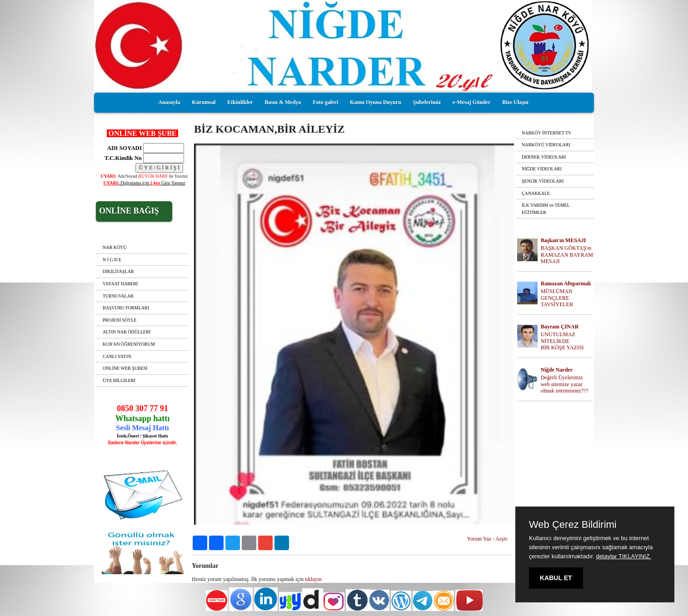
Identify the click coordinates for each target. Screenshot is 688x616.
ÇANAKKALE (536, 193)
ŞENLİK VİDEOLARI (543, 181)
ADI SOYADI (123, 148)
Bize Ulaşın (515, 102)
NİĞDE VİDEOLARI (542, 169)
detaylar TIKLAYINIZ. (623, 556)
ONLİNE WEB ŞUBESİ (125, 368)
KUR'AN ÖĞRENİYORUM (129, 344)
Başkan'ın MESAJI (563, 240)
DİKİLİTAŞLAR (118, 271)
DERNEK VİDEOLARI (544, 157)
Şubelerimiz (427, 102)
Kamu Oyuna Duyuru (376, 102)
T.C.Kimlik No (123, 158)
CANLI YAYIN (117, 356)
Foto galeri (325, 102)
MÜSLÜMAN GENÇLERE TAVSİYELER (557, 298)
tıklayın (313, 579)
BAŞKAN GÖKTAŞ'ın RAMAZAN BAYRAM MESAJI (567, 255)
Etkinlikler (240, 102)
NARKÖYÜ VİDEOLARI (546, 145)
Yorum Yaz (479, 539)
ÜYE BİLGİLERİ (119, 380)
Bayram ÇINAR (560, 327)
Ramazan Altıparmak (566, 283)
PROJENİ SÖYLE (120, 320)
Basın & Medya (283, 102)
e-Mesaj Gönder (471, 102)
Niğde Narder (557, 370)
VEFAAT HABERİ (120, 284)
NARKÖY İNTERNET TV (546, 133)
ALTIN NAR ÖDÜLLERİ (127, 332)
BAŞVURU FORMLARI (126, 308)
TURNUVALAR (118, 296)
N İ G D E (112, 260)
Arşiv (501, 539)
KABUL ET (556, 578)
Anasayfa (169, 102)
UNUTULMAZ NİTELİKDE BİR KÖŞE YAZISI (562, 341)
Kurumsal (204, 102)
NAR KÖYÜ (115, 247)
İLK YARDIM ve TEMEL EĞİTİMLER (546, 209)
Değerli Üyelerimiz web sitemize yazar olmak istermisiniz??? (565, 384)
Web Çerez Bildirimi (573, 525)
